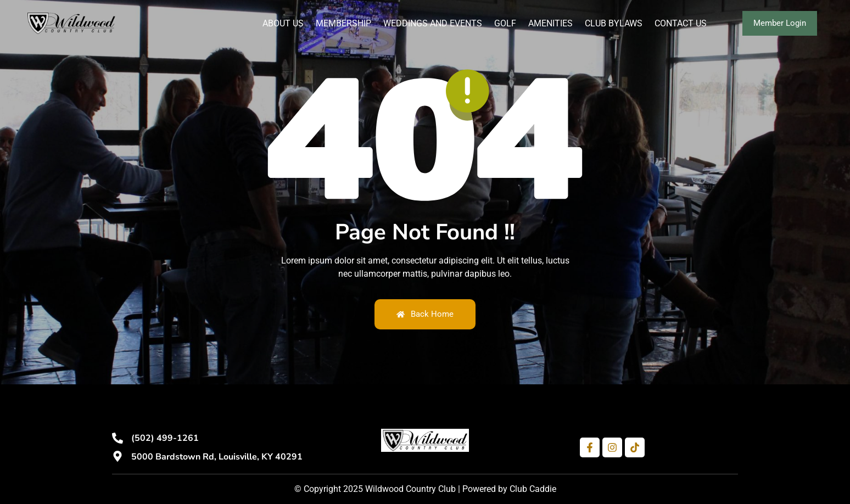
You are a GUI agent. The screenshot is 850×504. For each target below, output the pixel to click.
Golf (505, 23)
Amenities (550, 23)
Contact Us (681, 23)
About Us (283, 23)
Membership (343, 23)
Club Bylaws (614, 23)
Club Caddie (533, 489)
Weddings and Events (433, 23)
